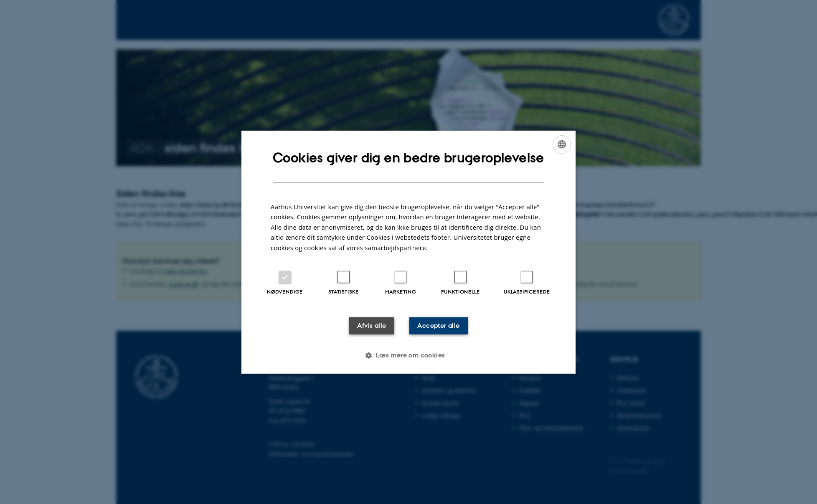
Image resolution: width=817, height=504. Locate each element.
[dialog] (408, 252)
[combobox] (562, 143)
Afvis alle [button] (366, 326)
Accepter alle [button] (444, 326)
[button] (408, 356)
